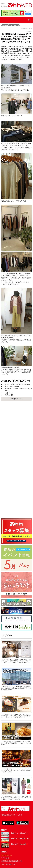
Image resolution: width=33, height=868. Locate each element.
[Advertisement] (16, 459)
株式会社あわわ (7, 855)
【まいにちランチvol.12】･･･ (19, 844)
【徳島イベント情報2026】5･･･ (20, 833)
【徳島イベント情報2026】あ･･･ (20, 839)
